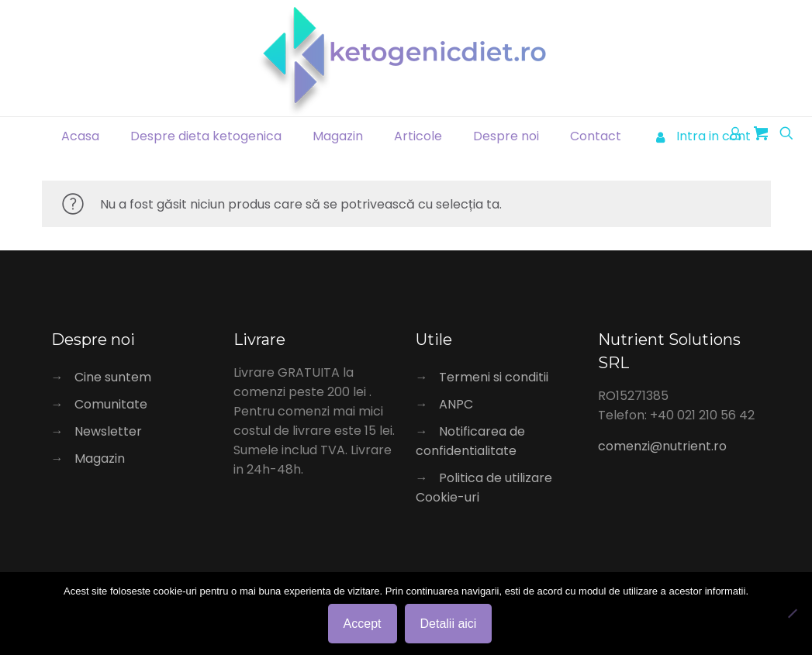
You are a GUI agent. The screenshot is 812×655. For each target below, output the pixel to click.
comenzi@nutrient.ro (662, 446)
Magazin (100, 458)
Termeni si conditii (494, 377)
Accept (363, 624)
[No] (793, 613)
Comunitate (111, 404)
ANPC (456, 404)
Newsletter (108, 431)
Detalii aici (449, 624)
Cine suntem (113, 377)
